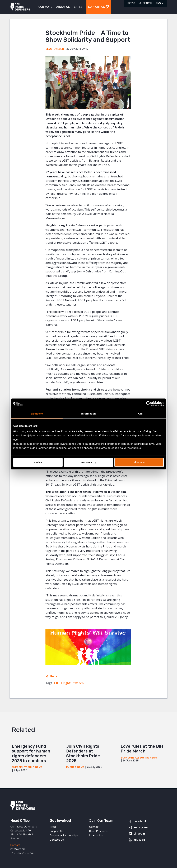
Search (147, 3)
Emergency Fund (23, 767)
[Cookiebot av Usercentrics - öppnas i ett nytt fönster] (149, 404)
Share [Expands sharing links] (53, 676)
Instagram (141, 827)
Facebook (140, 821)
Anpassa (89, 462)
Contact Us (57, 840)
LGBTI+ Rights (62, 683)
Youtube (139, 840)
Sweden (59, 49)
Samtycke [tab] (37, 414)
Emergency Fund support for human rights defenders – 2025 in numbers (31, 754)
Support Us (57, 831)
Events (71, 767)
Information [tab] (88, 414)
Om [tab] (140, 414)
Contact (15, 845)
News (49, 49)
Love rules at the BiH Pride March (142, 749)
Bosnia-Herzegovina (135, 758)
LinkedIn (139, 834)
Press (131, 3)
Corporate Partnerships (64, 835)
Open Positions (98, 831)
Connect (94, 827)
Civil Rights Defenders (20, 7)
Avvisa (38, 462)
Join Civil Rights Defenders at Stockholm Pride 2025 (83, 754)
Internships (96, 835)
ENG (158, 3)
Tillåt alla (139, 462)
